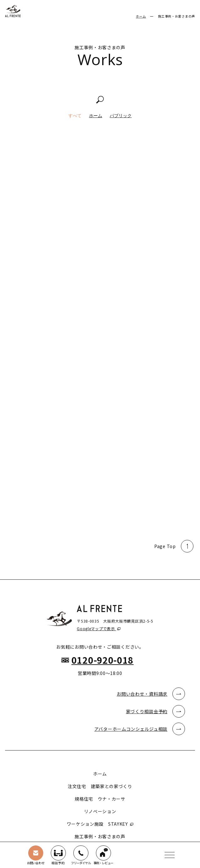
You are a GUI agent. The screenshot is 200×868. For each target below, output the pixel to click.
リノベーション (100, 811)
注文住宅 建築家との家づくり (100, 786)
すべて (75, 116)
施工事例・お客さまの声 (100, 836)
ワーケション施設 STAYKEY (98, 824)
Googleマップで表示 (96, 628)
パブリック (121, 116)
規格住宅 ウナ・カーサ (100, 799)
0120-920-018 (103, 660)
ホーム (141, 16)
